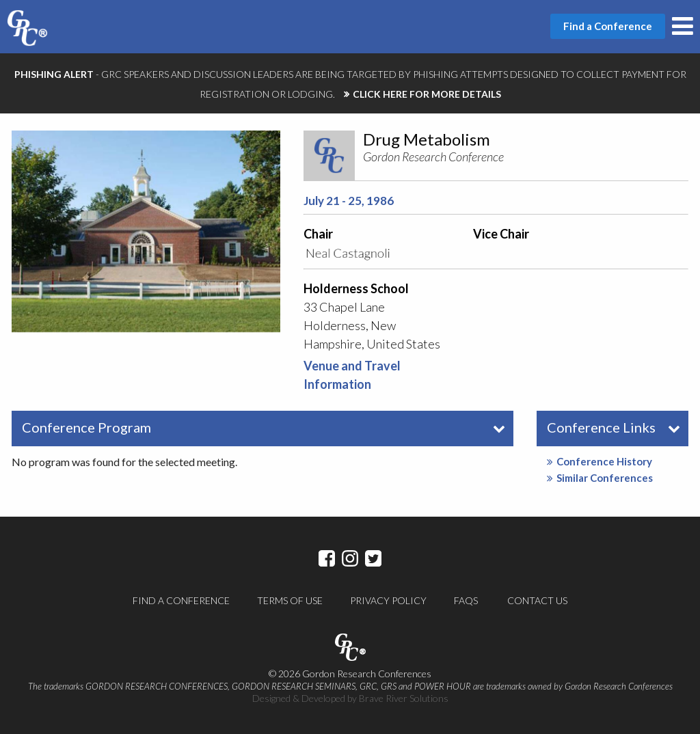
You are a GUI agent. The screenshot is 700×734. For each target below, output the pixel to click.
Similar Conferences (600, 478)
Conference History (600, 461)
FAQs (466, 600)
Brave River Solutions (404, 698)
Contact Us (537, 600)
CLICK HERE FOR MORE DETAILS (427, 94)
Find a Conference (181, 600)
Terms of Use (290, 600)
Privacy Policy (388, 600)
